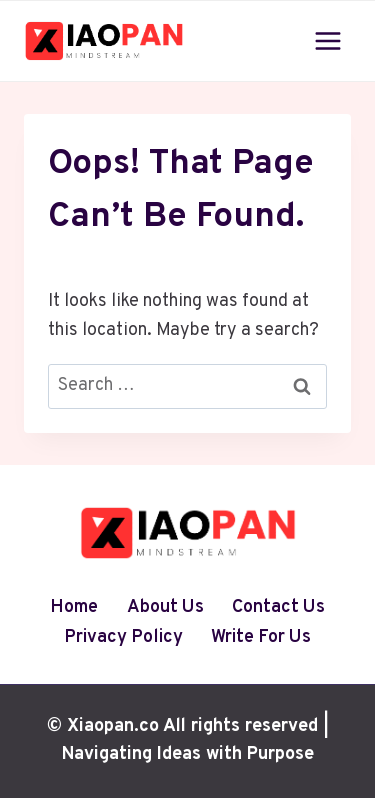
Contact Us (278, 607)
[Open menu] (327, 40)
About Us (165, 607)
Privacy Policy (123, 637)
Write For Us (261, 637)
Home (74, 607)
